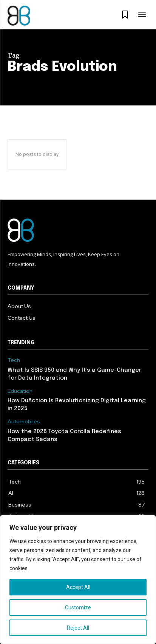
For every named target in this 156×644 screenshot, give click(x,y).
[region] (78, 580)
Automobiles (24, 422)
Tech (14, 360)
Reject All (78, 628)
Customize (78, 607)
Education (20, 391)
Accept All (78, 587)
